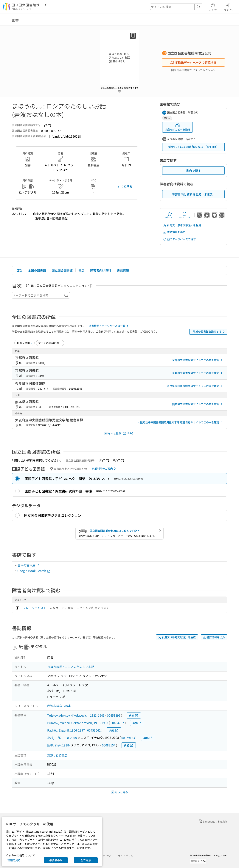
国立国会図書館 (62, 270)
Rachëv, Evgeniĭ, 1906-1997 (66, 730)
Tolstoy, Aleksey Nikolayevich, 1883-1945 (76, 715)
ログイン (229, 7)
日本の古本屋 (29, 565)
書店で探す (193, 171)
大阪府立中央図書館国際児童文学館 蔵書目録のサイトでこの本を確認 (181, 422)
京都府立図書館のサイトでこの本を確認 (198, 360)
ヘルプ (213, 7)
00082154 (109, 745)
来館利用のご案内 (104, 469)
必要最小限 (56, 860)
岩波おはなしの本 (59, 706)
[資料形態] (50, 343)
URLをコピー (185, 215)
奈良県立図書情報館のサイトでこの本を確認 (195, 386)
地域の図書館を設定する (209, 332)
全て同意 (86, 860)
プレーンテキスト (35, 608)
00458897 (114, 715)
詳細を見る (14, 860)
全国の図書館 (37, 270)
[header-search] (176, 7)
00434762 (117, 723)
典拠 (134, 716)
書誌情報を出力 (174, 232)
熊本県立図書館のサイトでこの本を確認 (198, 404)
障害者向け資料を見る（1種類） (194, 194)
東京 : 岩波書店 (57, 755)
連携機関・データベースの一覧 (109, 326)
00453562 (94, 730)
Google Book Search (34, 571)
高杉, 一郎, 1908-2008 (62, 738)
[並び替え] (24, 343)
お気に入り (170, 215)
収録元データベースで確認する (193, 62)
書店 (81, 270)
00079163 (128, 738)
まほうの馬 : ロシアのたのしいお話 (71, 667)
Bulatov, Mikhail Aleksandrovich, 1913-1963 (78, 723)
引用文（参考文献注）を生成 (182, 225)
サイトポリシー (127, 856)
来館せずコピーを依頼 (178, 127)
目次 (19, 270)
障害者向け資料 (101, 270)
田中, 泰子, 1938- (59, 745)
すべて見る (125, 186)
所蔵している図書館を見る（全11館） (193, 147)
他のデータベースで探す (179, 239)
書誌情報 (123, 270)
